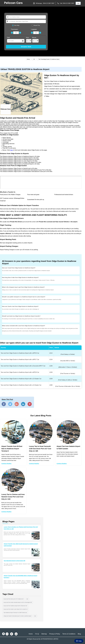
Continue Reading (6, 464)
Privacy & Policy (55, 634)
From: (11, 17)
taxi (27, 599)
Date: (9, 38)
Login (78, 3)
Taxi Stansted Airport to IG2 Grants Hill (14, 561)
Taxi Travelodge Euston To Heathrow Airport (49, 59)
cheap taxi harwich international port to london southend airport (17, 616)
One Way (17, 25)
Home (28, 59)
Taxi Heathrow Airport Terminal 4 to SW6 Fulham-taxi (15, 613)
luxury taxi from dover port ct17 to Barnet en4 (14, 599)
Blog (79, 634)
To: (10, 21)
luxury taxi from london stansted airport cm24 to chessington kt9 (18, 602)
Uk (34, 59)
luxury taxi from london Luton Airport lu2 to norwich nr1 (16, 609)
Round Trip (37, 25)
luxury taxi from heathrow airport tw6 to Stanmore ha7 (15, 606)
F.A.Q (37, 634)
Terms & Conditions (69, 634)
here (12, 150)
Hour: (29, 40)
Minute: (35, 40)
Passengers (15, 29)
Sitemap (44, 634)
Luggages (34, 29)
